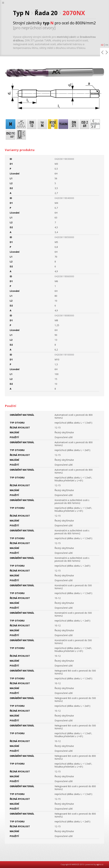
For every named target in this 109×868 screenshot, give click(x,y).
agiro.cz (100, 864)
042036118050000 (64, 237)
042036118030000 (64, 159)
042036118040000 (64, 198)
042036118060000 (64, 276)
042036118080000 (64, 315)
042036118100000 (64, 355)
